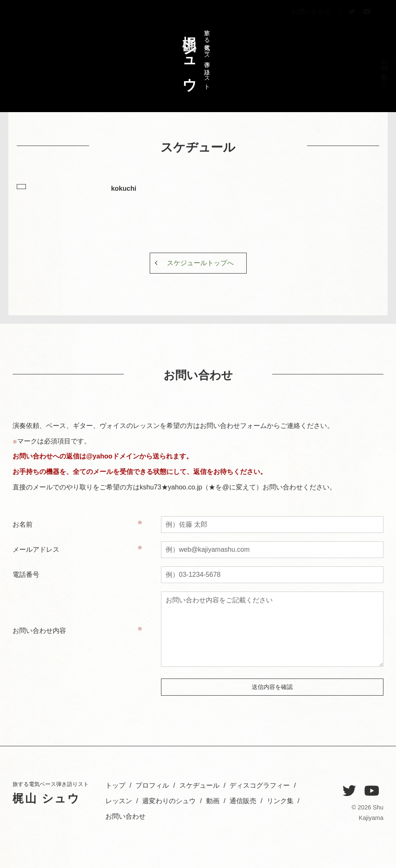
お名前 (23, 524)
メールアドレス (36, 549)
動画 (213, 801)
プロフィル (361, 72)
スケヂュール (346, 72)
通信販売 (243, 801)
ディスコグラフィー (332, 83)
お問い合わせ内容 (39, 631)
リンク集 (280, 801)
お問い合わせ (311, 31)
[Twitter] (349, 791)
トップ (375, 65)
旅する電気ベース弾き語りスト (194, 56)
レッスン (318, 68)
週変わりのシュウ (304, 76)
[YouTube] (372, 791)
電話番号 (26, 575)
